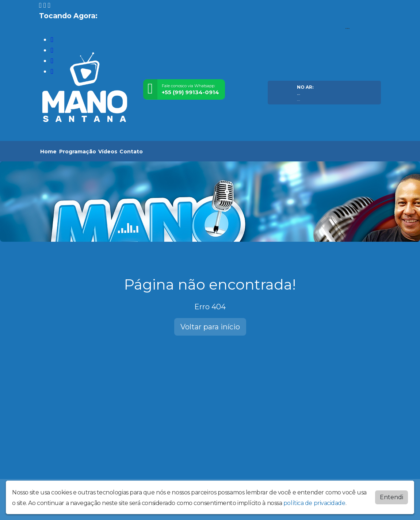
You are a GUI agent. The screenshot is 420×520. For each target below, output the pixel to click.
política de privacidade (314, 503)
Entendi (392, 497)
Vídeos (108, 152)
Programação (78, 152)
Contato (131, 152)
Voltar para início (210, 327)
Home (48, 152)
